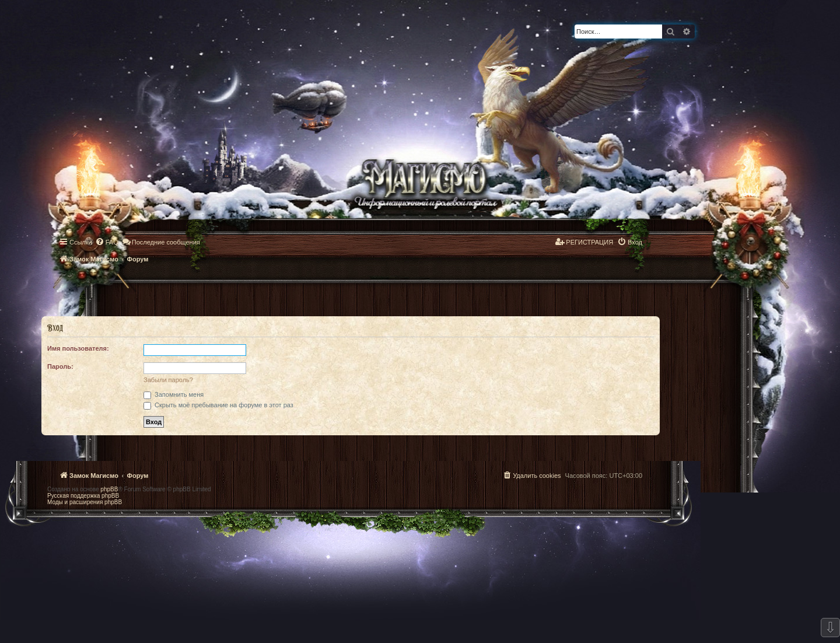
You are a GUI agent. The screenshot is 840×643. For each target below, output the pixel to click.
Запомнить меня (174, 394)
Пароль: (60, 366)
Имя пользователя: (78, 348)
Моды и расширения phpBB (85, 502)
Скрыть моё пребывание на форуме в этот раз (218, 405)
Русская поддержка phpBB (83, 496)
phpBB (109, 489)
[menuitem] (107, 242)
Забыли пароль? (168, 380)
